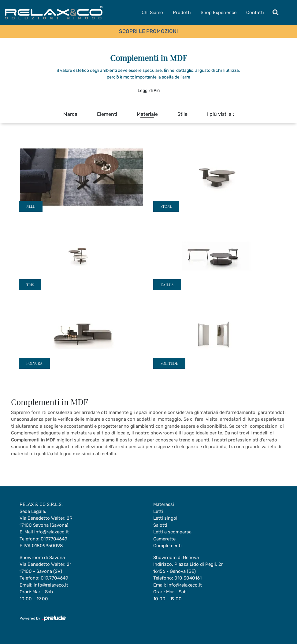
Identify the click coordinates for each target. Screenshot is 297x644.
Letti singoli (166, 518)
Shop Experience (219, 13)
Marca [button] (70, 114)
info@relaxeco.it (52, 532)
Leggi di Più (149, 91)
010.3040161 (188, 578)
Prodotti (182, 13)
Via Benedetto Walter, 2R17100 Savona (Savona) (46, 522)
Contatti (255, 13)
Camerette (164, 539)
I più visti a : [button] (221, 114)
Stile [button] (182, 114)
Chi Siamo (152, 13)
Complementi (167, 546)
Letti (158, 511)
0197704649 (54, 539)
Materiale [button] (147, 114)
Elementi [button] (107, 114)
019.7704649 (54, 578)
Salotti (160, 525)
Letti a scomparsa (172, 532)
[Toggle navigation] (276, 13)
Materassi (164, 504)
